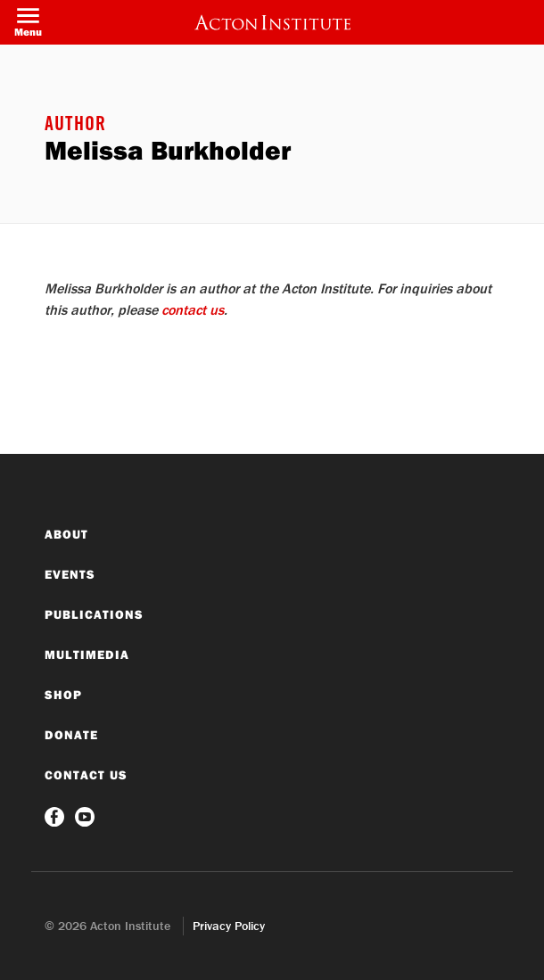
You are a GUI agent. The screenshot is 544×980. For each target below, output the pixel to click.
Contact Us (86, 775)
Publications (94, 614)
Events (70, 574)
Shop (63, 695)
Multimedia (87, 655)
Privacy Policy (229, 926)
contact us (193, 309)
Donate (71, 735)
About (66, 534)
